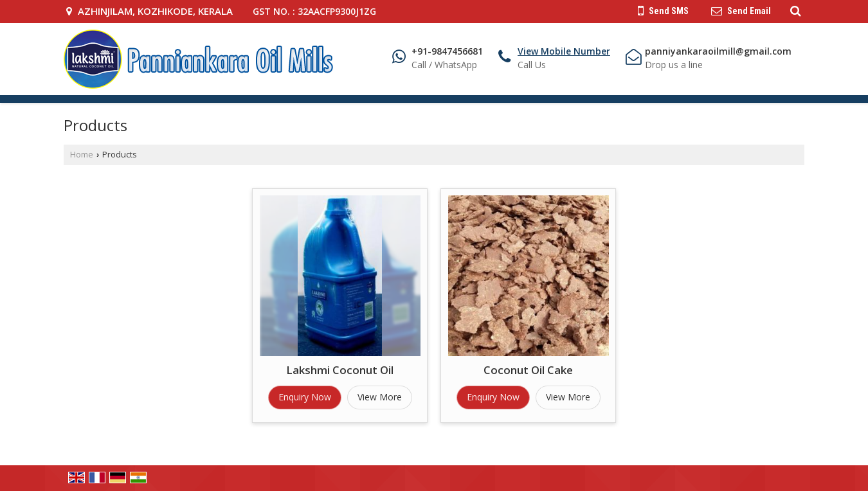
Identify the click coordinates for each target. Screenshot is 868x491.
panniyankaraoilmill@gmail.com (718, 51)
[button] (564, 51)
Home (82, 155)
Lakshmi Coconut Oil (340, 370)
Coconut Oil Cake (528, 370)
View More (380, 397)
